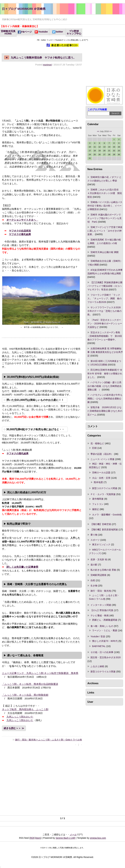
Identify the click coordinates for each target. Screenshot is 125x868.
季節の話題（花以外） (102, 454)
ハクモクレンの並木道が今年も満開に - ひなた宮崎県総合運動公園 (105, 398)
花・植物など (97, 443)
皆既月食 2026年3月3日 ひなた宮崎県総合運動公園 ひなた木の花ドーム (105, 411)
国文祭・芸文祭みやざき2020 (106, 657)
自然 (93, 580)
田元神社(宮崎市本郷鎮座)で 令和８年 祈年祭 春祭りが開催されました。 (105, 373)
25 (95, 155)
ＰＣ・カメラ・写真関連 (103, 494)
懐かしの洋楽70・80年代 (105, 641)
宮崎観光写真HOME (8, 32)
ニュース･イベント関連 (102, 459)
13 (104, 147)
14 (109, 147)
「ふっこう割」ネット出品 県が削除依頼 (25, 695)
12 (100, 147)
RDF (32, 838)
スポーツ (95, 540)
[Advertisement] (42, 92)
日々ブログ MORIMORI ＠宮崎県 (24, 9)
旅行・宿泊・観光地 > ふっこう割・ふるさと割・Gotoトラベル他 (49, 740)
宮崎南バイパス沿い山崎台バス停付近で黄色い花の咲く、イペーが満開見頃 (105, 206)
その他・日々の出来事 (102, 652)
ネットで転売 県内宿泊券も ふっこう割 (25, 709)
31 (90, 158)
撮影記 (96, 509)
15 (114, 147)
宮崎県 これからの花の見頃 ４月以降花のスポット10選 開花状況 (105, 193)
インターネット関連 (101, 605)
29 (114, 155)
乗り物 (94, 535)
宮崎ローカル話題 (101, 473)
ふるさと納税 (97, 666)
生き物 (94, 586)
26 (100, 155)
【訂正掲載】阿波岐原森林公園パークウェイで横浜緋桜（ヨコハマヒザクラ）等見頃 (105, 286)
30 (119, 155)
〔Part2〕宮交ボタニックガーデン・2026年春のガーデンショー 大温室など (105, 324)
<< (98, 131)
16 (119, 147)
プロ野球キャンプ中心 (74, 32)
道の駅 (94, 565)
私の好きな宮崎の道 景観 (103, 570)
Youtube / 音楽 (98, 636)
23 (119, 151)
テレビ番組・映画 (100, 615)
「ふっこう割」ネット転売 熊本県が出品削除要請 (30, 684)
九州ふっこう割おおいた (20, 717)
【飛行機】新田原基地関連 (104, 530)
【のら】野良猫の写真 (102, 610)
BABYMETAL (99, 646)
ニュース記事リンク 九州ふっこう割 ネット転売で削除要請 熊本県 (40, 673)
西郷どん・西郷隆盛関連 (105, 620)
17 (90, 151)
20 (104, 151)
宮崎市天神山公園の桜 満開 (104, 252)
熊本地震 (98, 482)
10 (90, 147)
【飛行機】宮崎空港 (101, 524)
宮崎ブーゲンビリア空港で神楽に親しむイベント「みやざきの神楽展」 (105, 231)
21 (109, 151)
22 (114, 151)
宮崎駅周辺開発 (98, 575)
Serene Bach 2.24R (66, 838)
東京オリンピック (101, 544)
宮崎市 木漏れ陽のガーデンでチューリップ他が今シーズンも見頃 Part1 (104, 218)
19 (100, 151)
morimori (47, 65)
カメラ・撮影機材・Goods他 (107, 515)
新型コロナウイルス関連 (105, 488)
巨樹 (94, 448)
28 (109, 155)
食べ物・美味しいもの (102, 626)
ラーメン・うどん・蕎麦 (105, 630)
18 (95, 151)
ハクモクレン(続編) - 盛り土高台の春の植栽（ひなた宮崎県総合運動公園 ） (104, 386)
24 (90, 155)
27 (104, 155)
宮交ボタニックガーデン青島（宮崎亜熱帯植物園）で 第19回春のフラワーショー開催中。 (105, 336)
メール (73, 835)
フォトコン (98, 504)
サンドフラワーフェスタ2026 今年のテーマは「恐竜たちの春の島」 (105, 311)
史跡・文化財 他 (99, 559)
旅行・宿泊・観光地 (101, 591)
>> (111, 131)
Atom (38, 838)
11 (95, 147)
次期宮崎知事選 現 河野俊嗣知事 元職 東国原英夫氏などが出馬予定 (105, 352)
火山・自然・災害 (101, 478)
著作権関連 (98, 499)
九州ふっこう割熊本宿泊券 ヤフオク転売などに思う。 (40, 57)
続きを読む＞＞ (12, 728)
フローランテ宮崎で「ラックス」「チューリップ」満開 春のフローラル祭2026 (104, 299)
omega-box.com (98, 838)
